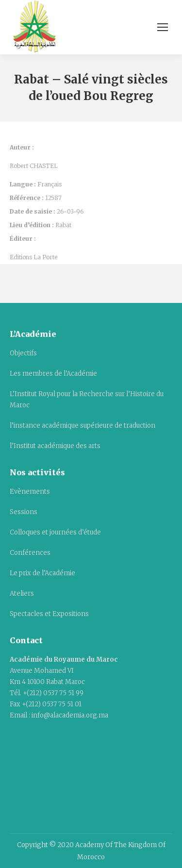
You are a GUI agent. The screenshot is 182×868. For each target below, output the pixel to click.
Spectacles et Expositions (49, 614)
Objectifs (23, 353)
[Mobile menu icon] (163, 27)
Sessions (24, 512)
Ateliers (22, 593)
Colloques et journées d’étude (55, 532)
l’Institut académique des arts (55, 446)
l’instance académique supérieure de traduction (83, 426)
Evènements (30, 492)
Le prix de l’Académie (42, 573)
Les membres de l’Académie (53, 374)
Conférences (30, 553)
